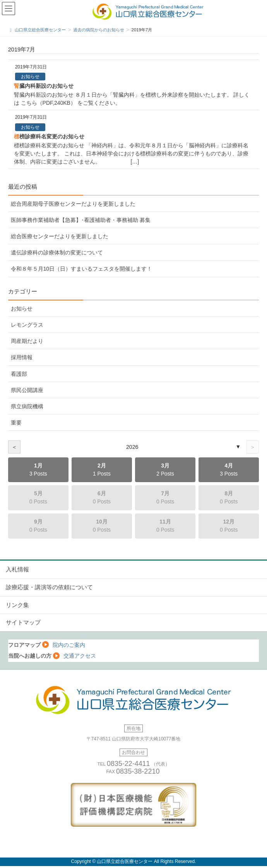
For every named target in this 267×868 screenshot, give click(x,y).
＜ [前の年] (14, 447)
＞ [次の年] (253, 447)
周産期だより (27, 341)
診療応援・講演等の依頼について (49, 587)
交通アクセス (80, 656)
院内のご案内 (69, 645)
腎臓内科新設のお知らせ (44, 86)
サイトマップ (23, 622)
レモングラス (27, 325)
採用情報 (22, 357)
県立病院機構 (27, 406)
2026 (132, 447)
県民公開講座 (27, 390)
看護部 (19, 374)
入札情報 (17, 570)
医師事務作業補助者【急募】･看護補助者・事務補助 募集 (81, 220)
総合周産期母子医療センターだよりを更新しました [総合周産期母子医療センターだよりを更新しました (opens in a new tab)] (73, 204)
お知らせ (30, 77)
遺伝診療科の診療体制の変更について (57, 252)
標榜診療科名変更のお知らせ (49, 136)
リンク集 (17, 605)
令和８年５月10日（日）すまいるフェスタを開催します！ (81, 269)
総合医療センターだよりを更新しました (60, 236)
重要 (16, 423)
